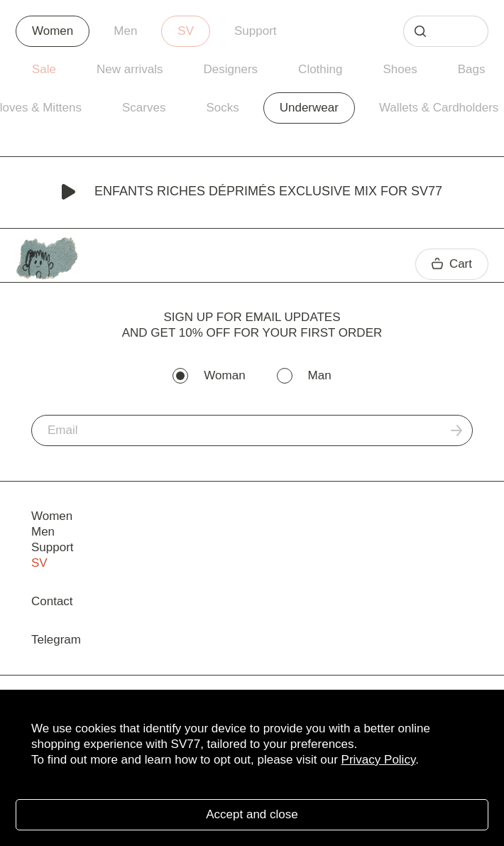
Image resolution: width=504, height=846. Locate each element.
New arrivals (130, 69)
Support (256, 31)
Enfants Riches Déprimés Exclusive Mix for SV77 (252, 192)
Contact (52, 601)
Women (53, 31)
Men (125, 31)
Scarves (144, 108)
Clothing (320, 69)
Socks (222, 108)
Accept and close (252, 814)
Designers (231, 69)
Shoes (400, 69)
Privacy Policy (379, 760)
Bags (472, 69)
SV (186, 31)
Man (320, 375)
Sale (44, 69)
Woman (224, 375)
